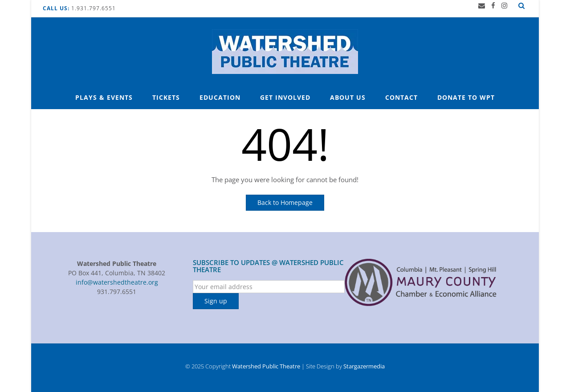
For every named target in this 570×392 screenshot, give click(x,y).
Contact (401, 97)
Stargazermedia (364, 366)
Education (220, 97)
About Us (348, 97)
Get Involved (285, 97)
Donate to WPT (466, 97)
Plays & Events (104, 97)
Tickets (166, 97)
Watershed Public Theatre (266, 366)
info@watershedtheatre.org (117, 282)
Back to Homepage (285, 202)
